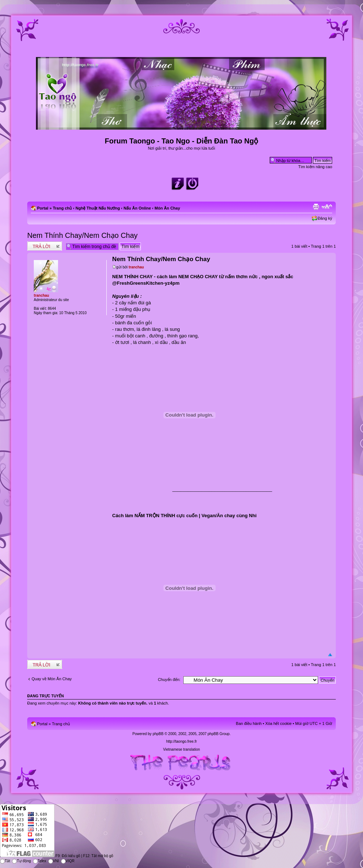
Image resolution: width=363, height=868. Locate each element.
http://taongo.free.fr (182, 741)
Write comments (45, 246)
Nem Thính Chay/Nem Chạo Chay (82, 235)
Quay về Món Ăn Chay (52, 679)
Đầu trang (330, 655)
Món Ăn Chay (167, 208)
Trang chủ (62, 208)
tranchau (136, 267)
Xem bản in (316, 207)
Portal (43, 208)
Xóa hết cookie (279, 723)
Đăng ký (325, 218)
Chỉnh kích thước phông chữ (327, 207)
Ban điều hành (249, 723)
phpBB (158, 734)
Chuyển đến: (169, 680)
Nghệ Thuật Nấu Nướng (98, 208)
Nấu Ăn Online (137, 208)
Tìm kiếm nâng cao (315, 167)
